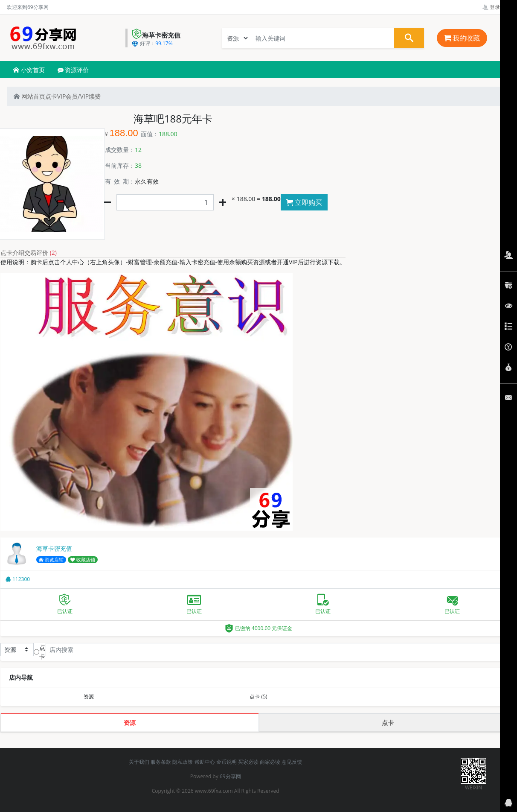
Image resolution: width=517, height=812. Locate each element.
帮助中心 (205, 762)
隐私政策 (183, 762)
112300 (18, 579)
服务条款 (161, 762)
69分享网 (230, 776)
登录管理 (496, 7)
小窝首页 (29, 70)
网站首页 (29, 96)
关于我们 (139, 762)
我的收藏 (462, 38)
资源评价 (73, 70)
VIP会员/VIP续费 (79, 96)
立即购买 (304, 202)
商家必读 (270, 762)
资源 (89, 697)
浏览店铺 (51, 560)
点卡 (51, 96)
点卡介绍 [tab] (12, 253)
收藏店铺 (83, 560)
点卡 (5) (258, 697)
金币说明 (227, 762)
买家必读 (248, 762)
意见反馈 (292, 762)
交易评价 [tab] (41, 253)
